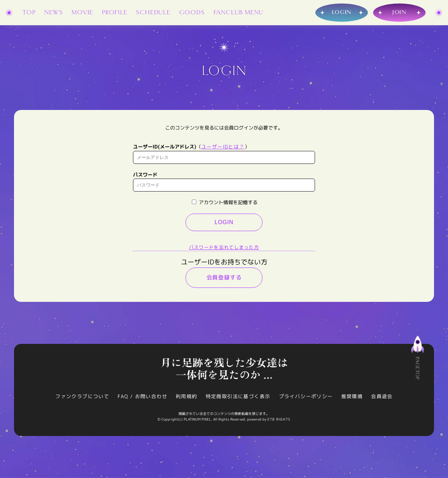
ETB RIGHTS (279, 419)
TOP (29, 12)
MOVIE (82, 12)
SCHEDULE (153, 12)
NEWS (53, 12)
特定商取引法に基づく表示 (238, 396)
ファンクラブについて (82, 396)
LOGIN (224, 222)
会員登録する (224, 277)
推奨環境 (352, 396)
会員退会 (382, 396)
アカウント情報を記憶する (225, 202)
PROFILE (115, 12)
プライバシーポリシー (306, 396)
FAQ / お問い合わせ (142, 396)
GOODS (192, 12)
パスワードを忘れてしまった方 (224, 247)
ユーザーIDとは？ (223, 147)
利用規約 (187, 396)
